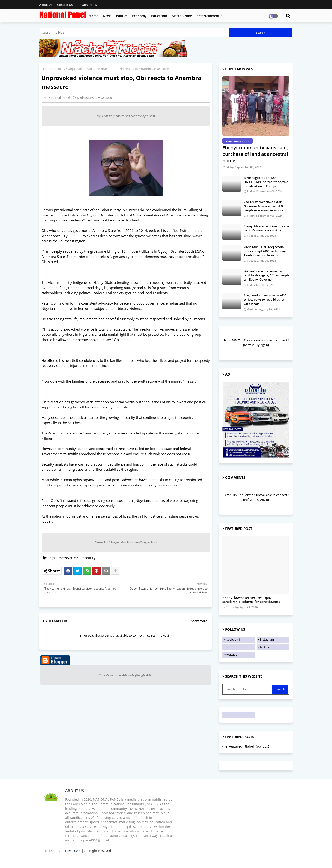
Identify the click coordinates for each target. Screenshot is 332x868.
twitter (265, 647)
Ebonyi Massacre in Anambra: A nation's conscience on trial (266, 228)
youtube (231, 655)
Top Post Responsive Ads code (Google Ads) (126, 116)
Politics (122, 16)
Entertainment (208, 16)
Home (93, 16)
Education (159, 16)
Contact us (65, 5)
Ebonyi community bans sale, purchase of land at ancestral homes (255, 154)
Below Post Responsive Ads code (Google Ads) (126, 542)
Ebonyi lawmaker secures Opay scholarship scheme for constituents (251, 600)
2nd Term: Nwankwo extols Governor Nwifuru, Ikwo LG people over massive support (264, 206)
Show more (199, 621)
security (59, 69)
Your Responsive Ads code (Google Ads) (126, 675)
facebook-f (233, 639)
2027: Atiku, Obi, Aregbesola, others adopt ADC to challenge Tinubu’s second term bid (265, 251)
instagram (267, 639)
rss (227, 647)
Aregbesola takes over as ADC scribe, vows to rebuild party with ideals (265, 299)
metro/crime (68, 558)
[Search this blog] (135, 33)
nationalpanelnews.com (62, 851)
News (107, 16)
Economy (139, 16)
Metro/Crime (182, 16)
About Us (46, 5)
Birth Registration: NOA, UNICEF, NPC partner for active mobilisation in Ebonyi (266, 182)
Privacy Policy (87, 5)
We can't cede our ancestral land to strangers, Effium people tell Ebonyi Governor (267, 275)
